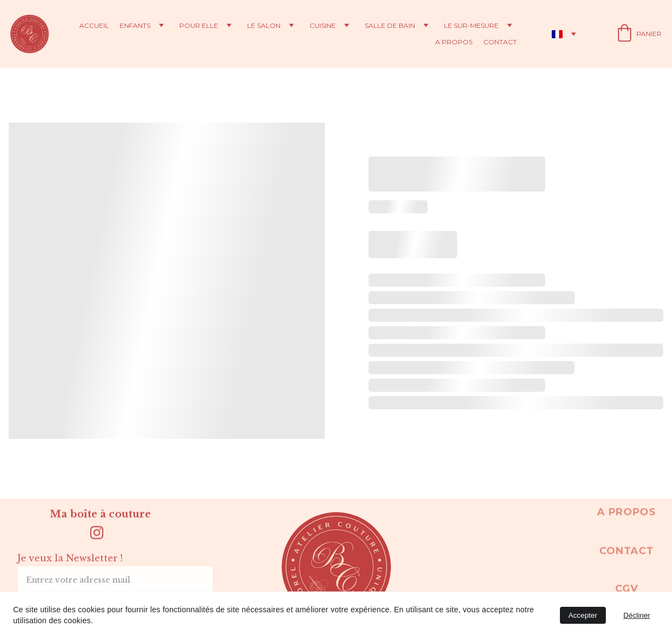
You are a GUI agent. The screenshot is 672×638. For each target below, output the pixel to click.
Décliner (637, 615)
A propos (454, 42)
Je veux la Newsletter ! (70, 564)
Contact (500, 42)
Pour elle (199, 26)
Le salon (264, 26)
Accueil (94, 26)
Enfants (135, 26)
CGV (626, 590)
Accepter (583, 615)
